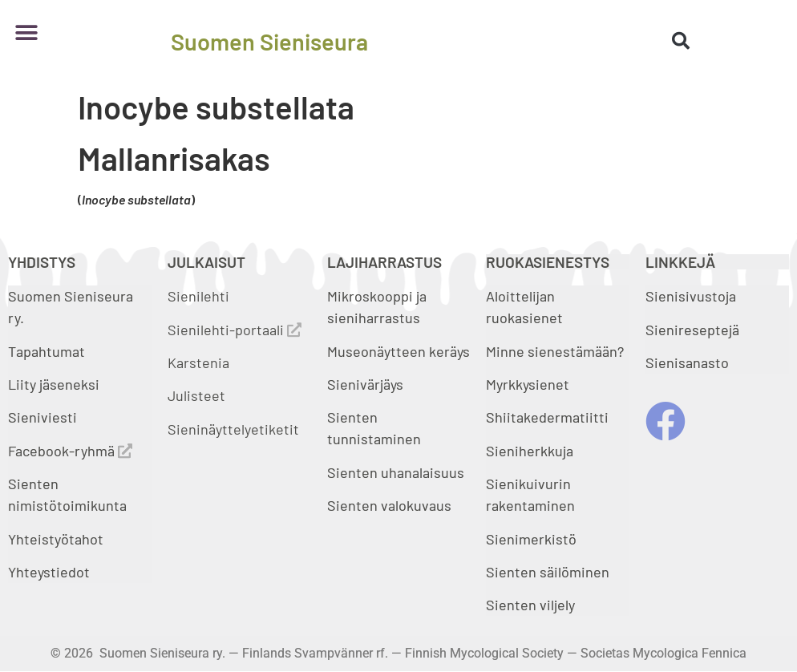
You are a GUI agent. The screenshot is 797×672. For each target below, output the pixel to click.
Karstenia (198, 362)
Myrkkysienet (528, 384)
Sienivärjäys (365, 384)
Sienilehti (198, 296)
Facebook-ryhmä (70, 451)
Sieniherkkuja (530, 451)
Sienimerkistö (531, 539)
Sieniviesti (44, 417)
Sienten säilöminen (548, 572)
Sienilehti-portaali (235, 330)
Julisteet (196, 395)
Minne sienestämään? (555, 351)
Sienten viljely (530, 605)
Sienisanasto (687, 362)
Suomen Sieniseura (269, 41)
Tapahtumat (47, 351)
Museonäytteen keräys (398, 351)
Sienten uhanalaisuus (396, 472)
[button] (26, 33)
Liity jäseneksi (54, 384)
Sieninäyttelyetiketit (233, 429)
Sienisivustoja (691, 296)
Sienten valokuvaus (389, 505)
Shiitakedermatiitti (547, 417)
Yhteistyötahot (56, 539)
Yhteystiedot (49, 572)
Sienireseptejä (692, 330)
